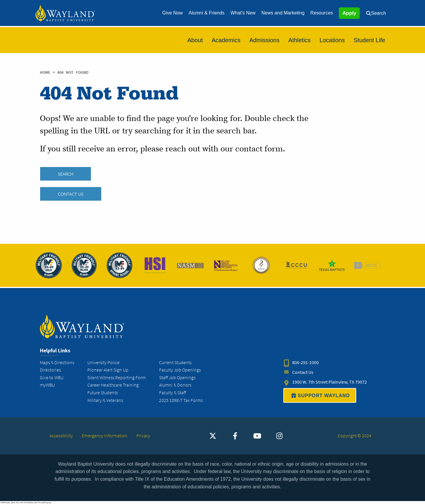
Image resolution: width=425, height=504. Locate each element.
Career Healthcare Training (113, 385)
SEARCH (66, 174)
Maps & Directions (57, 363)
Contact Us (71, 194)
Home (45, 72)
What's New (243, 13)
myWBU (47, 385)
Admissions (264, 40)
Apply (349, 13)
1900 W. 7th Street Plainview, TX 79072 (330, 382)
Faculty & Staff (173, 393)
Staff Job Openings (177, 378)
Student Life (369, 40)
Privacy (143, 436)
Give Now (173, 13)
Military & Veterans (105, 400)
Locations (332, 40)
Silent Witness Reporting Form (117, 378)
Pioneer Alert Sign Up (108, 370)
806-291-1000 (305, 363)
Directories (50, 370)
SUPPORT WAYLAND (320, 395)
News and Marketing (283, 13)
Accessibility (61, 436)
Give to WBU (52, 378)
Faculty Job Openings (180, 370)
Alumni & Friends (207, 13)
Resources (322, 13)
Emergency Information (105, 436)
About (195, 40)
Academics (226, 40)
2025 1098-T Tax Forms (181, 400)
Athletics (300, 40)
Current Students (175, 363)
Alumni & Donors (175, 385)
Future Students (103, 393)
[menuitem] (173, 13)
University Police (103, 363)
